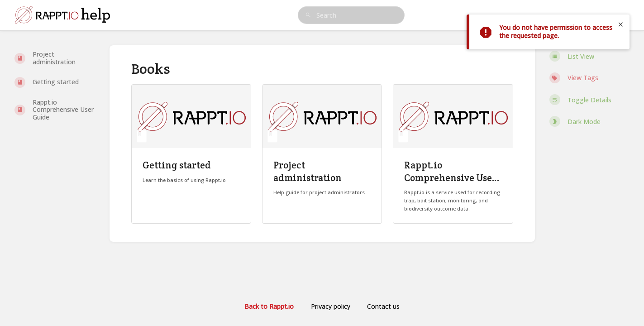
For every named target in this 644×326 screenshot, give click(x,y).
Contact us (383, 306)
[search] (351, 15)
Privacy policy (331, 306)
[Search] (308, 15)
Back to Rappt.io (269, 306)
